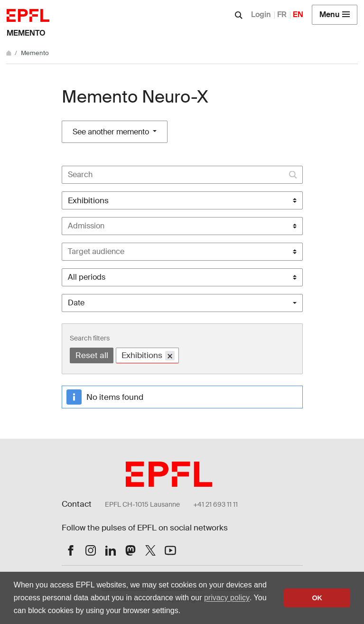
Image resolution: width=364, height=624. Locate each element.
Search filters (90, 338)
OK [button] (317, 598)
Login (261, 14)
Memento (26, 33)
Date (76, 303)
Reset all (92, 355)
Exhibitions (148, 356)
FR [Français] (282, 14)
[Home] (9, 53)
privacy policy (227, 598)
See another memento (112, 132)
